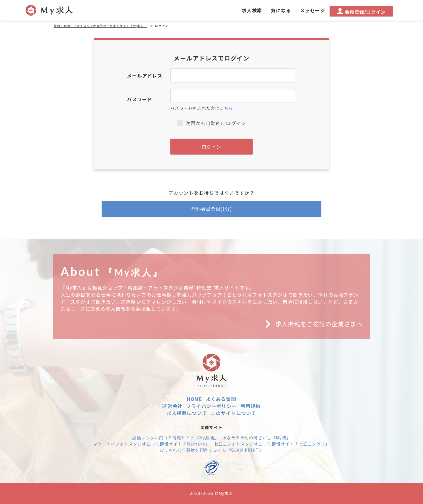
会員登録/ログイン (361, 12)
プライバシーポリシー (211, 406)
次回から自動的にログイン (211, 123)
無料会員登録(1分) (211, 209)
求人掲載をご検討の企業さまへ (312, 324)
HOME (194, 399)
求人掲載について (187, 413)
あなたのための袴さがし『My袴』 (257, 438)
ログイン (211, 147)
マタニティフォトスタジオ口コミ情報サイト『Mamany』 (152, 444)
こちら (226, 108)
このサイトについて (234, 413)
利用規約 (251, 406)
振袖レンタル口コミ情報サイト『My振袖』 (175, 438)
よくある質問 (221, 399)
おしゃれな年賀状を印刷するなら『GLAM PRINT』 (211, 450)
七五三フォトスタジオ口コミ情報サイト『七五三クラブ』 (272, 444)
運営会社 (172, 406)
